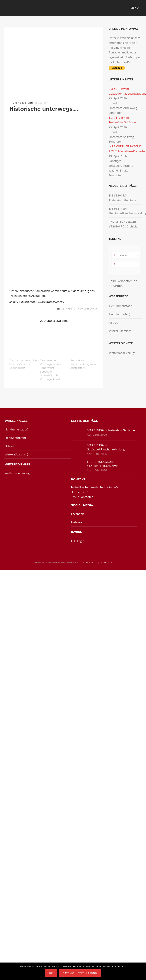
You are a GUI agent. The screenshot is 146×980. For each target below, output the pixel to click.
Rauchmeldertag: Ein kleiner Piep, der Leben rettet (23, 364)
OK (51, 973)
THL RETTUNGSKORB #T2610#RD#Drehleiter (124, 224)
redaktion (42, 103)
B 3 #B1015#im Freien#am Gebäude (122, 198)
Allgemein (69, 309)
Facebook (77, 514)
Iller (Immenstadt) (121, 306)
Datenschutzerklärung (80, 973)
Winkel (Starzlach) (121, 331)
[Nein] (142, 971)
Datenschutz (89, 563)
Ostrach (114, 322)
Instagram (78, 522)
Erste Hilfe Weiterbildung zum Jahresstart (83, 364)
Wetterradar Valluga (122, 353)
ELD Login (78, 541)
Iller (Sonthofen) (120, 314)
